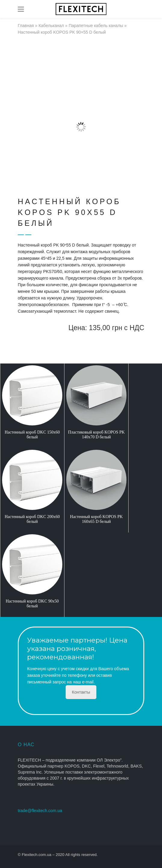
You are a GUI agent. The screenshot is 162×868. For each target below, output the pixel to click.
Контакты (81, 692)
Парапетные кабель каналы (96, 26)
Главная (26, 26)
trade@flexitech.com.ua (40, 811)
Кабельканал (51, 26)
